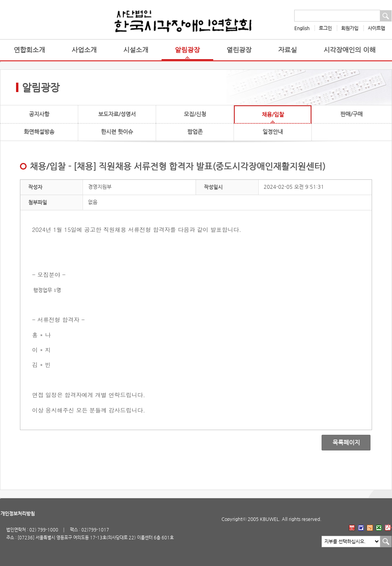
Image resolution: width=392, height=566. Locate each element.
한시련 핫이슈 (117, 132)
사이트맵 (376, 28)
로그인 (325, 28)
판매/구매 (352, 114)
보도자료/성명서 (117, 114)
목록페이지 (341, 443)
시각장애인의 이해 (350, 50)
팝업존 (195, 132)
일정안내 (273, 132)
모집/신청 (195, 114)
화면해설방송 (39, 132)
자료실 (288, 50)
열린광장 (239, 50)
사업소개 (84, 50)
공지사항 (39, 114)
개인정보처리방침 (18, 514)
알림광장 (187, 50)
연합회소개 (29, 50)
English (302, 28)
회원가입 (350, 28)
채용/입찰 (273, 114)
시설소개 (136, 50)
